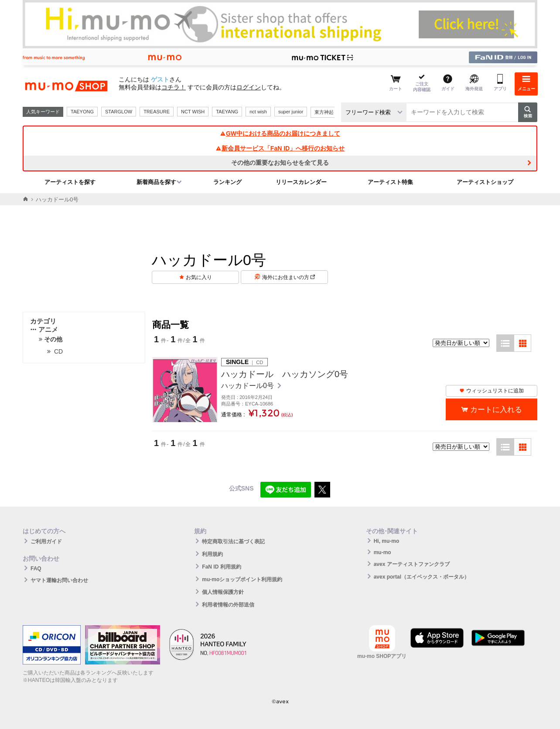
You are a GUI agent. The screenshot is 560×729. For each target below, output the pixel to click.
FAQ (36, 569)
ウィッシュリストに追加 (492, 391)
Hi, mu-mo (387, 541)
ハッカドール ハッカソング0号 (285, 374)
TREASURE (157, 112)
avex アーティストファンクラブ (412, 564)
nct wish (258, 112)
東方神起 (324, 112)
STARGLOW (119, 112)
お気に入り (199, 277)
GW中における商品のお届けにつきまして (280, 133)
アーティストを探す (70, 182)
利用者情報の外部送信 (228, 605)
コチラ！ (174, 87)
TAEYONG (82, 112)
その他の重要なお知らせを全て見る (280, 163)
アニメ (44, 329)
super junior (291, 112)
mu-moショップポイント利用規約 (242, 579)
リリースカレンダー (301, 182)
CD (58, 351)
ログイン (249, 87)
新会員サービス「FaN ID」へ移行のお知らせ (280, 148)
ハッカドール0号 (248, 386)
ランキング (227, 182)
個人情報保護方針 (223, 592)
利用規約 (212, 554)
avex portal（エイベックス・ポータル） (422, 577)
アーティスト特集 (390, 182)
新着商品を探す (156, 182)
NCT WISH (193, 112)
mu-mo (382, 552)
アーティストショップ (485, 182)
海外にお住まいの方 (289, 277)
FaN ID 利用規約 (221, 567)
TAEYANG (227, 112)
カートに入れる (496, 410)
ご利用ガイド (46, 542)
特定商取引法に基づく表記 (233, 542)
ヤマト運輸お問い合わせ (59, 580)
